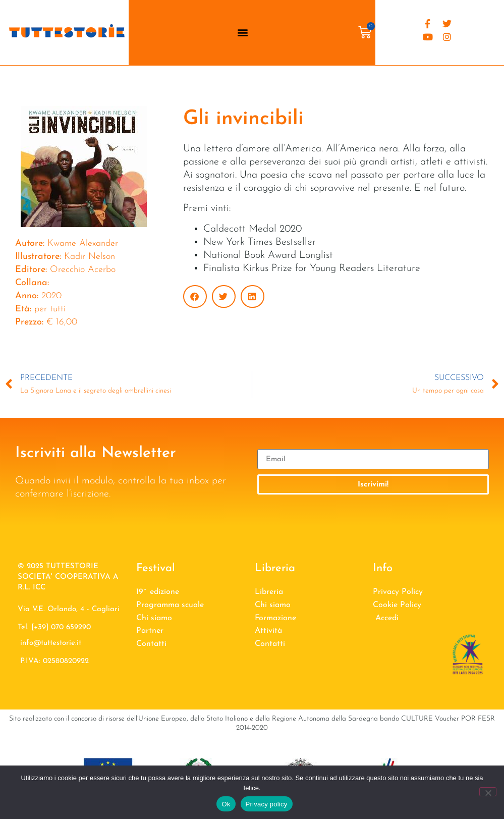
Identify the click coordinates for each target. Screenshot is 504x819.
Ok (226, 804)
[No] (488, 792)
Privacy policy (267, 804)
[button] (242, 33)
